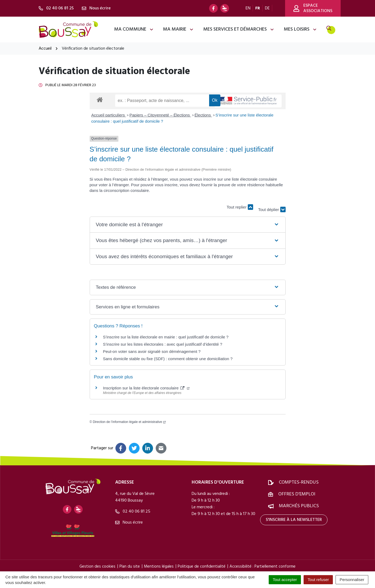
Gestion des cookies (97, 567)
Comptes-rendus (299, 482)
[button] (187, 225)
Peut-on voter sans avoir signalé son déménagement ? (152, 351)
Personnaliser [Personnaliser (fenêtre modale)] (352, 580)
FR (258, 8)
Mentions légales (159, 567)
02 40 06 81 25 (133, 512)
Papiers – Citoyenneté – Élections (160, 115)
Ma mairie (178, 29)
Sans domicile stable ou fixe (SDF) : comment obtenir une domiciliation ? (168, 359)
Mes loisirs (300, 29)
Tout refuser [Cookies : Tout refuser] (318, 580)
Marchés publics (299, 506)
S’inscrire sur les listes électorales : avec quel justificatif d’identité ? (163, 344)
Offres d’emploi (297, 494)
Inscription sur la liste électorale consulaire (146, 388)
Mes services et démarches (239, 29)
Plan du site (130, 567)
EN (248, 8)
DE (267, 8)
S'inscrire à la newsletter (294, 520)
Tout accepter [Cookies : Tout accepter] (285, 580)
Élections (203, 115)
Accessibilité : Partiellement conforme (263, 567)
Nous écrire (129, 523)
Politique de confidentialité (202, 567)
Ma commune (134, 29)
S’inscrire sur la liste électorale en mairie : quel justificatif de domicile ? (166, 337)
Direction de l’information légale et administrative (129, 422)
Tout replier (240, 207)
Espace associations (313, 8)
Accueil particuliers (109, 115)
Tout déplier (272, 204)
